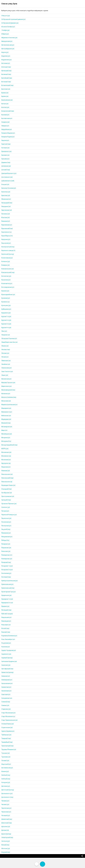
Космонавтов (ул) (7, 283)
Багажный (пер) (6, 74)
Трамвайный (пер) (7, 742)
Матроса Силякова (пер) (9, 397)
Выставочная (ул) (7, 118)
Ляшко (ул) (5, 375)
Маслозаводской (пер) (8, 390)
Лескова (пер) (6, 350)
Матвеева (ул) (6, 394)
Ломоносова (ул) (6, 368)
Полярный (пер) (6, 562)
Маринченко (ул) (6, 386)
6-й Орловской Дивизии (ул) (10, 23)
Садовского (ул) (6, 654)
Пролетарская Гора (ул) (8, 592)
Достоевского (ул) (7, 177)
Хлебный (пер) (6, 779)
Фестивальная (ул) (7, 768)
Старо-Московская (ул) (8, 713)
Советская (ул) (6, 694)
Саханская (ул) (6, 665)
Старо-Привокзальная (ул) (9, 720)
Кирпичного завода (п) (8, 250)
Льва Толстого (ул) (7, 372)
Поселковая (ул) (6, 573)
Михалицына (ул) (7, 434)
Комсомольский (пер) (8, 272)
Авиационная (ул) (7, 41)
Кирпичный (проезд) (8, 254)
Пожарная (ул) (6, 544)
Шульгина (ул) (6, 827)
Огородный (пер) (7, 489)
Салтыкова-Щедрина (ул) (9, 661)
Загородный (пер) (7, 203)
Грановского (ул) (6, 151)
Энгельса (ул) (6, 841)
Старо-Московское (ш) (8, 716)
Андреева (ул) (6, 56)
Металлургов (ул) (7, 427)
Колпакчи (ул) (6, 261)
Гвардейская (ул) (7, 129)
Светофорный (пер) (7, 669)
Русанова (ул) (6, 647)
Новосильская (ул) (7, 474)
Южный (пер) (5, 845)
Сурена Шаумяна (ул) (8, 731)
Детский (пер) (6, 170)
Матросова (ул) (6, 401)
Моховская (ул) (6, 460)
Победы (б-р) (5, 540)
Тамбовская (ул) (6, 735)
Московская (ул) (6, 452)
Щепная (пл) (5, 830)
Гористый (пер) (6, 144)
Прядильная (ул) (6, 595)
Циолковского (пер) (7, 797)
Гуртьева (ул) (5, 159)
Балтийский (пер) (7, 78)
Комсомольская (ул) (8, 269)
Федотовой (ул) (6, 764)
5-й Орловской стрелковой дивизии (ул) (13, 19)
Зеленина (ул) (6, 214)
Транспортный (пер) (7, 746)
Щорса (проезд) (6, 834)
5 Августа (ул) (6, 16)
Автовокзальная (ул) (8, 45)
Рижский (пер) (6, 632)
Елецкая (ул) (5, 184)
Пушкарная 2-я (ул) (7, 603)
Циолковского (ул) (7, 793)
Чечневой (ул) (6, 815)
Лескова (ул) (5, 353)
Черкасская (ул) (6, 812)
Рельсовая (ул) (6, 625)
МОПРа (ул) (5, 449)
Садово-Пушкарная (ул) (9, 650)
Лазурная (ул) (6, 335)
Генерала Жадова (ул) (8, 133)
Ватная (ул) (5, 104)
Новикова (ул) (6, 471)
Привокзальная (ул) (7, 584)
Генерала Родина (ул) (8, 137)
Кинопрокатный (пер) (8, 247)
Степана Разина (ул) (8, 724)
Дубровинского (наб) (8, 181)
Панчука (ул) (5, 511)
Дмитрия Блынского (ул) (9, 173)
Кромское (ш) (5, 302)
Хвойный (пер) (6, 775)
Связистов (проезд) (7, 672)
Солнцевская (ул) (7, 698)
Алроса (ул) (5, 52)
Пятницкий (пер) (6, 610)
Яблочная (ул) (6, 849)
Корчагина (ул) (6, 280)
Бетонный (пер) (6, 82)
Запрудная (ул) (6, 206)
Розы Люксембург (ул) (8, 639)
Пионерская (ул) (6, 526)
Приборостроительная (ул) (9, 581)
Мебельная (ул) (6, 416)
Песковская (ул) (6, 522)
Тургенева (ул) (6, 757)
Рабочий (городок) (7, 614)
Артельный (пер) (6, 71)
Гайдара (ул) (5, 126)
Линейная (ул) (6, 364)
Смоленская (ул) (6, 691)
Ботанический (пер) (7, 85)
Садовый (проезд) (7, 658)
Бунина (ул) (5, 93)
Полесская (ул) (6, 551)
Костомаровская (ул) (8, 287)
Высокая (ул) (5, 115)
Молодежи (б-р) (6, 441)
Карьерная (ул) (6, 243)
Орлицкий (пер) (6, 500)
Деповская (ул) (6, 166)
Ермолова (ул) (6, 195)
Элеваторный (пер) (7, 837)
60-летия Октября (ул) (8, 27)
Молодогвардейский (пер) (9, 445)
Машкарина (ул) (6, 408)
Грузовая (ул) (5, 155)
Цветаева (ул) (6, 786)
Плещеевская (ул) (7, 537)
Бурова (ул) (5, 96)
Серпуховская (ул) (7, 683)
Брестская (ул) (6, 89)
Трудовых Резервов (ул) (9, 749)
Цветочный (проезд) (8, 790)
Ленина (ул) (5, 346)
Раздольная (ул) (6, 617)
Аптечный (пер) (6, 67)
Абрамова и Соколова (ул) (9, 38)
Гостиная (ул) (5, 148)
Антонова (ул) (6, 63)
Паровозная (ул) (6, 518)
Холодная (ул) (6, 782)
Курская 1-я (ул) (6, 316)
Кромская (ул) (6, 298)
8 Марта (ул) (5, 34)
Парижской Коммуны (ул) (9, 515)
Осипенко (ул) (6, 507)
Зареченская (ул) (7, 210)
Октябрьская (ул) (7, 493)
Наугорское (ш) (6, 463)
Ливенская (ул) (6, 361)
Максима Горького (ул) (8, 383)
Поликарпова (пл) (7, 555)
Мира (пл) (4, 430)
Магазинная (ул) (6, 379)
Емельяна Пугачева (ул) (9, 188)
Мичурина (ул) (6, 438)
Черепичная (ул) (6, 808)
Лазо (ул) (4, 331)
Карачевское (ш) (6, 232)
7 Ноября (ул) (5, 30)
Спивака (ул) (5, 705)
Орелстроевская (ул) (8, 496)
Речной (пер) (5, 628)
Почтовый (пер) (6, 577)
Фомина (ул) (5, 771)
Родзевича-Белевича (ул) (9, 636)
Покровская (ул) (6, 548)
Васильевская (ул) (7, 100)
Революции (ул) (6, 621)
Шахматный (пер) (7, 819)
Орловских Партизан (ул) (9, 504)
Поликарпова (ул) (7, 559)
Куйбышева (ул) (6, 309)
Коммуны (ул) (5, 265)
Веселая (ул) (5, 107)
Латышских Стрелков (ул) (9, 338)
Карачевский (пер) (7, 228)
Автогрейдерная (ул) (8, 49)
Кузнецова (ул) (6, 305)
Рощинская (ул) (6, 643)
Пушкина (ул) (5, 606)
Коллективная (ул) (7, 258)
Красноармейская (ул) (8, 295)
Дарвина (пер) (6, 162)
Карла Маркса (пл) (7, 236)
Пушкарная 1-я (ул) (7, 599)
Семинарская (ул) (7, 680)
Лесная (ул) (5, 357)
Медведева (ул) (6, 419)
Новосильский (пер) (7, 478)
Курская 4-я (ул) (6, 328)
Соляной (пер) (6, 702)
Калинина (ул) (6, 221)
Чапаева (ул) (5, 801)
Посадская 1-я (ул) (7, 566)
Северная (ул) (6, 676)
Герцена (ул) (5, 140)
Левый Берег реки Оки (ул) (9, 342)
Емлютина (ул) (6, 192)
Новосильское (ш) (7, 482)
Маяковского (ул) (7, 412)
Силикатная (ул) (6, 687)
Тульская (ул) (5, 753)
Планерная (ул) (6, 533)
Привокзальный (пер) (8, 588)
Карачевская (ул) (7, 225)
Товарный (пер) (6, 738)
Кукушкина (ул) (6, 313)
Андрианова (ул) (6, 60)
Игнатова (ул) (5, 217)
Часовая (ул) (5, 804)
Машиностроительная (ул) (9, 405)
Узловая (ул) (5, 760)
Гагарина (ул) (5, 122)
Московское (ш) (6, 456)
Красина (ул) (5, 291)
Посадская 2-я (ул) (7, 570)
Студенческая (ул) (7, 727)
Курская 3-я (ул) (6, 324)
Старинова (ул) (6, 709)
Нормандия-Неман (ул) (8, 485)
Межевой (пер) (6, 423)
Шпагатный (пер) (7, 823)
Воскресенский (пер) (8, 111)
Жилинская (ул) (6, 199)
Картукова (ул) (6, 239)
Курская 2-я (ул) (6, 320)
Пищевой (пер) (6, 529)
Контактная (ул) (6, 276)
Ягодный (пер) (6, 852)
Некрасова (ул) (6, 467)
